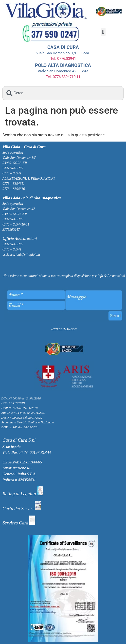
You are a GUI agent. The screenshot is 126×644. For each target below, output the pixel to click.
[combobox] (63, 93)
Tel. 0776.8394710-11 (63, 77)
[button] (103, 32)
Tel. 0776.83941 (63, 59)
